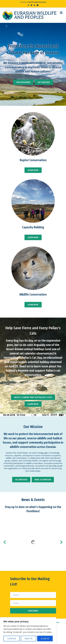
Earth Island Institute (37, 2)
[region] (28, 631)
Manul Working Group (34, 386)
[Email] (33, 603)
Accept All (45, 638)
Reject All (28, 638)
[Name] (33, 595)
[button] (5, 542)
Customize (12, 638)
